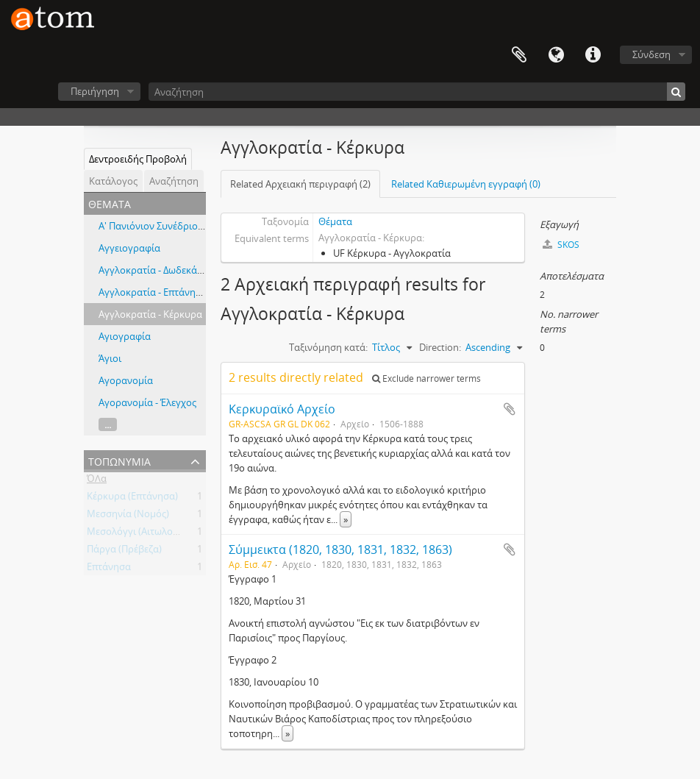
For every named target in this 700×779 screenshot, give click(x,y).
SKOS (561, 245)
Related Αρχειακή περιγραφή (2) (300, 184)
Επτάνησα (109, 569)
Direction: (440, 347)
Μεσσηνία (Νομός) (128, 516)
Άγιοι (110, 358)
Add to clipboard (510, 409)
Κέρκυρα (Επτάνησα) (132, 499)
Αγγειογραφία (129, 248)
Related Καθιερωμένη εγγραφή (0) (466, 184)
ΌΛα (97, 481)
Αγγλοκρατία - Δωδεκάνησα (159, 270)
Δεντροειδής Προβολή (138, 159)
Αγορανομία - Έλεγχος (147, 402)
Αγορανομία (126, 380)
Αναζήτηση (174, 181)
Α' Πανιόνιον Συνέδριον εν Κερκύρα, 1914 (190, 226)
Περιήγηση (95, 91)
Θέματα (335, 221)
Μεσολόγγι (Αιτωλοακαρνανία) (155, 534)
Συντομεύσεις (593, 55)
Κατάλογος (113, 181)
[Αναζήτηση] (417, 92)
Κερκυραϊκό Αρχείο (282, 409)
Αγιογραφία (125, 336)
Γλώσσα (556, 55)
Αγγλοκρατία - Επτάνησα (153, 292)
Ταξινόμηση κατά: (328, 347)
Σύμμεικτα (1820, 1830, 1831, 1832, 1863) (340, 549)
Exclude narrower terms (426, 378)
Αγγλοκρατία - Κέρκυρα (150, 314)
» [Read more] (346, 519)
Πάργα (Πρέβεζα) (124, 552)
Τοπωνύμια (119, 460)
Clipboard (519, 55)
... (108, 424)
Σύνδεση (651, 54)
